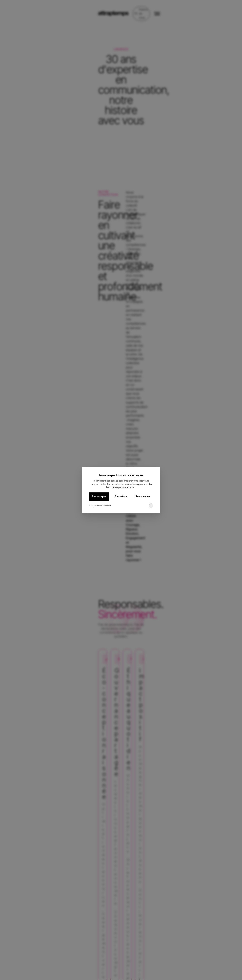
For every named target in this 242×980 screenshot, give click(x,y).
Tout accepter (99, 497)
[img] (151, 506)
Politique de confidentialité (100, 506)
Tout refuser (121, 497)
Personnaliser (143, 497)
